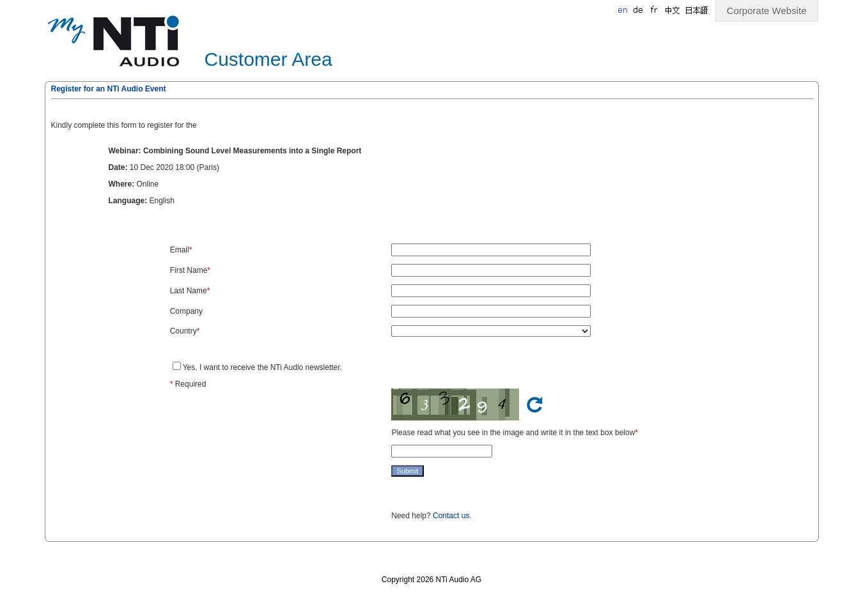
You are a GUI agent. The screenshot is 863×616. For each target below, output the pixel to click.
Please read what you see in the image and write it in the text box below (513, 433)
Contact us (451, 516)
